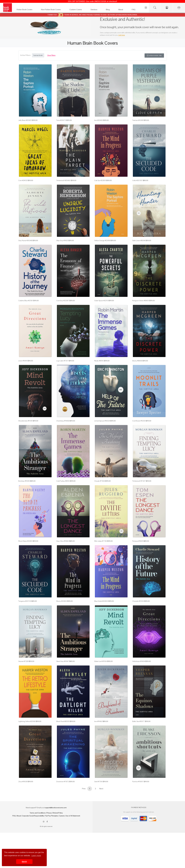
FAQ (14, 816)
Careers (62, 816)
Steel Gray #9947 (63, 661)
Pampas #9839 (138, 541)
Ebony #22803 (62, 601)
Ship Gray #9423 (62, 240)
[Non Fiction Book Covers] (53, 10)
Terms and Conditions (38, 813)
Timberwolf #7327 (139, 481)
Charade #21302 (138, 601)
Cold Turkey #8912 (63, 481)
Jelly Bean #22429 (25, 120)
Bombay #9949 (24, 481)
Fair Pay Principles (52, 816)
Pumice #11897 (138, 782)
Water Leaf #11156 (101, 661)
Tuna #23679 (61, 120)
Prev (84, 789)
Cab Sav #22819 (100, 180)
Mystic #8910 (99, 361)
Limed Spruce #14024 (102, 421)
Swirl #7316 (98, 782)
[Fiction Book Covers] (27, 10)
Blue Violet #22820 (101, 601)
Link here (122, 35)
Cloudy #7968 (100, 481)
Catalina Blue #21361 (26, 301)
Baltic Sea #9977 (138, 721)
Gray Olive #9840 (63, 541)
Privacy (49, 813)
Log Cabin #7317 (62, 361)
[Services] (96, 10)
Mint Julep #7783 (101, 541)
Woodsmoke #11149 (25, 421)
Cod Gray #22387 (63, 301)
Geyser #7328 (23, 661)
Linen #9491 (23, 361)
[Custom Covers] (78, 10)
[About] (123, 10)
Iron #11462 (98, 721)
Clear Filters (51, 55)
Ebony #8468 (137, 361)
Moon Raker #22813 (25, 541)
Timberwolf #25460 (63, 180)
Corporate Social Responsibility (33, 816)
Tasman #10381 (138, 120)
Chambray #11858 (63, 421)
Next (101, 789)
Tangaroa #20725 (25, 601)
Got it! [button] (24, 862)
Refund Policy (58, 813)
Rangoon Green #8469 (141, 301)
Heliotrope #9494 (139, 661)
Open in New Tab (154, 56)
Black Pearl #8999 (63, 721)
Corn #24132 (23, 180)
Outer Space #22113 (101, 301)
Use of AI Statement (73, 816)
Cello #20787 (137, 180)
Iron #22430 (99, 120)
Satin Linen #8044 (139, 240)
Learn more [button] (36, 856)
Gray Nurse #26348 (25, 240)
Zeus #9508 (23, 782)
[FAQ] (136, 10)
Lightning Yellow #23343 (27, 721)
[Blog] (110, 10)
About (19, 816)
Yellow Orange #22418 (102, 240)
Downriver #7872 (63, 782)
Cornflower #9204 (139, 421)
